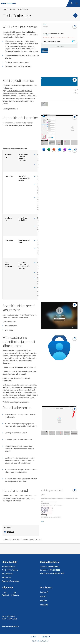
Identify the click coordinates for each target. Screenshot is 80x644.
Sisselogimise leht (11, 109)
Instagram (15, 594)
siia (5, 498)
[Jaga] (75, 15)
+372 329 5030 (7, 574)
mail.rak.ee (8, 99)
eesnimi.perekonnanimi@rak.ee (19, 91)
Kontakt (43, 605)
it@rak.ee (11, 532)
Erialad (43, 596)
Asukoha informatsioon (11, 581)
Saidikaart (46, 637)
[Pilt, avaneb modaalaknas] (59, 36)
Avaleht (5, 9)
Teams (9, 176)
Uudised (43, 592)
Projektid (43, 600)
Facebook (5, 594)
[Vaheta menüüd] (77, 3)
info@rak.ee (6, 577)
